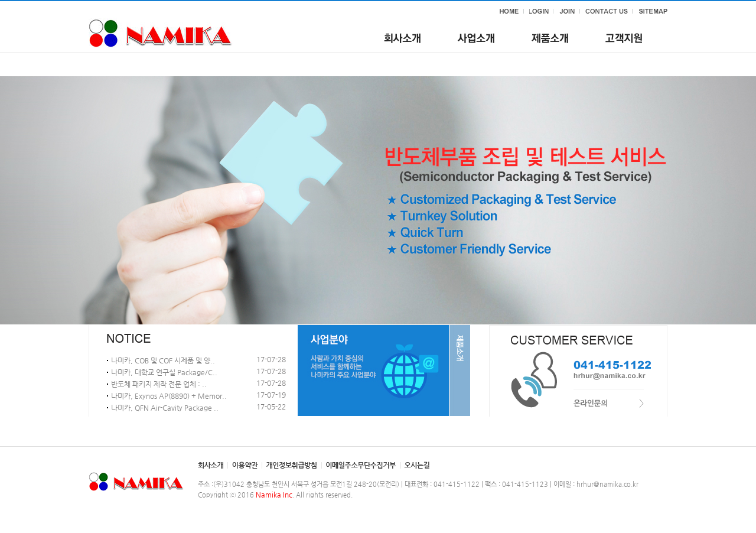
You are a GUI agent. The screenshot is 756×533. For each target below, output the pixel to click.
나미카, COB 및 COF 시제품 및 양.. (163, 360)
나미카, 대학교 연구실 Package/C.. (164, 372)
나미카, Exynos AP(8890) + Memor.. (169, 396)
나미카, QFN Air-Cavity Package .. (165, 408)
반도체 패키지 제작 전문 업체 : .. (159, 384)
